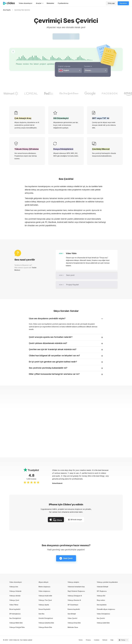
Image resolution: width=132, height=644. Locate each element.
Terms (81, 640)
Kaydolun (123, 3)
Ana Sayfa (7, 10)
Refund (105, 640)
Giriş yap (111, 3)
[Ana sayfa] (10, 3)
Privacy (88, 640)
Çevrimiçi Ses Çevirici (22, 10)
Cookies (97, 640)
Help (112, 640)
